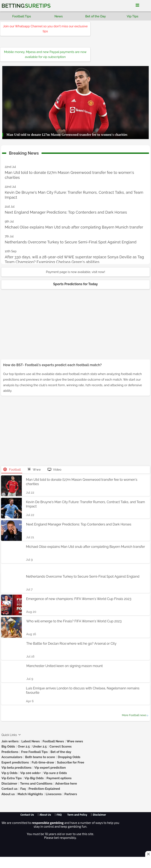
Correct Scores (60, 747)
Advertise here (66, 784)
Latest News (31, 741)
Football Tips (22, 16)
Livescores (54, 794)
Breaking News (24, 152)
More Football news (134, 715)
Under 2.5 (40, 747)
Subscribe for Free (71, 762)
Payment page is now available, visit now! (75, 272)
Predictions (10, 752)
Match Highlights (30, 794)
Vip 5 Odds (9, 773)
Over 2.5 (24, 747)
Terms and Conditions (36, 784)
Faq (23, 789)
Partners (71, 794)
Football (12, 470)
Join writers (10, 741)
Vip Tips (133, 16)
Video (55, 470)
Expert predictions (15, 762)
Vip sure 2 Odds (55, 773)
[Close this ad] (148, 854)
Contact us (9, 789)
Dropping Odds (69, 757)
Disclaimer (9, 784)
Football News (53, 741)
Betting (26, 6)
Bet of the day (61, 752)
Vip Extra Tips (12, 778)
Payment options (59, 778)
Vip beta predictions (17, 768)
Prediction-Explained (44, 789)
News (59, 16)
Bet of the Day (95, 16)
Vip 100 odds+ (31, 773)
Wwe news (75, 741)
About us (8, 794)
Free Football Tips (34, 752)
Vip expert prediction (50, 768)
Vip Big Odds (34, 778)
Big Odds (8, 747)
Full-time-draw (43, 762)
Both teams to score (40, 757)
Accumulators (12, 757)
